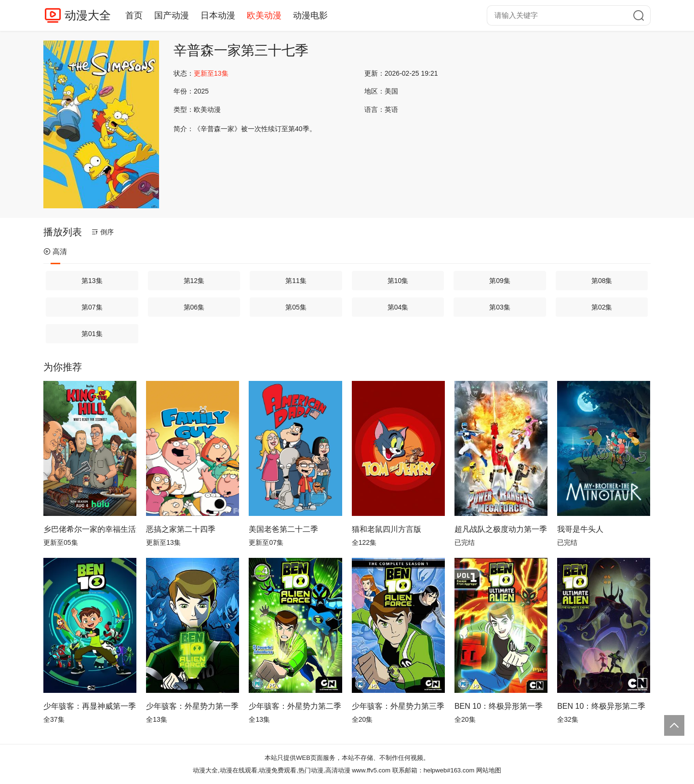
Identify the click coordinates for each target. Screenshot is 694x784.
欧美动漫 (264, 15)
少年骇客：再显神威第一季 (90, 706)
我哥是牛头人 (580, 529)
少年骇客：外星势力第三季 (398, 706)
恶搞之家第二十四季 (181, 529)
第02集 (602, 307)
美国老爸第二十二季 (283, 529)
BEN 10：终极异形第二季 (601, 706)
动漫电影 (310, 15)
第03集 (500, 307)
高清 (55, 251)
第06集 (194, 307)
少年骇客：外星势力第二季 (295, 706)
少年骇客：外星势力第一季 (192, 706)
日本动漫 (218, 15)
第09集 (500, 281)
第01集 (92, 334)
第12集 (194, 281)
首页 (134, 15)
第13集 (92, 281)
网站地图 (489, 770)
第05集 (296, 307)
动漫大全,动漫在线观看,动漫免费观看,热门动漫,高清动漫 (271, 770)
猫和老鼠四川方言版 (387, 529)
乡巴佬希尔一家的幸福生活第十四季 (90, 529)
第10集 (398, 281)
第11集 (296, 281)
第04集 (398, 307)
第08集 (602, 281)
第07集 (92, 307)
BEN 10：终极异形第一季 (499, 706)
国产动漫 (172, 15)
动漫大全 (88, 15)
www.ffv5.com (371, 770)
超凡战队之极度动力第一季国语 (501, 529)
